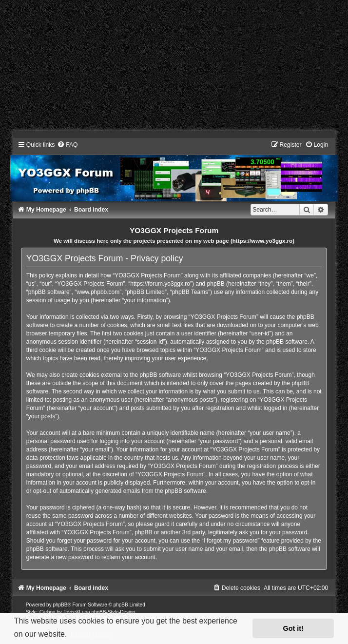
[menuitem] (67, 145)
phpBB (60, 605)
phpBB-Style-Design (113, 612)
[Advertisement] (174, 68)
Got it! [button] (293, 628)
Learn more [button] (91, 634)
